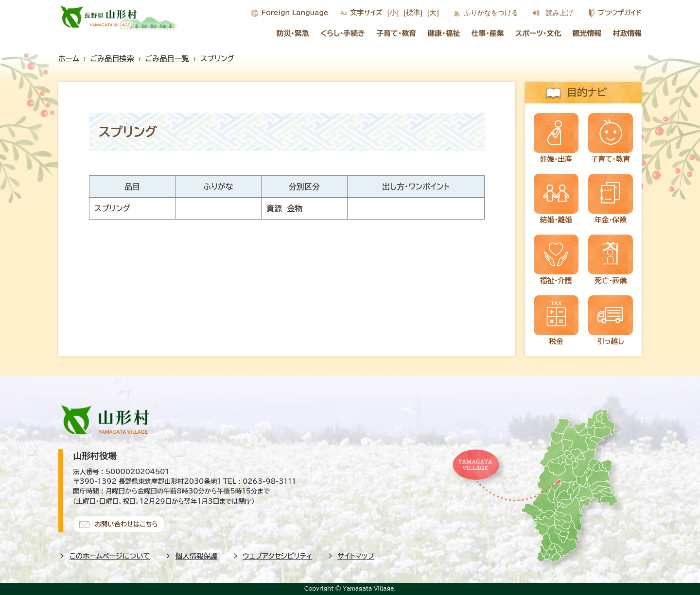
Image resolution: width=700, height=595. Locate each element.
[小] (393, 12)
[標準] (413, 12)
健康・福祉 (444, 33)
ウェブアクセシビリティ (278, 556)
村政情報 (628, 33)
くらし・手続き (343, 33)
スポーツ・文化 (538, 33)
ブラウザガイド (620, 13)
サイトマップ (356, 556)
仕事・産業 (488, 33)
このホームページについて (110, 556)
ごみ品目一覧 (167, 59)
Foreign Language (295, 13)
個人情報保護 (196, 556)
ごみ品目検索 (112, 59)
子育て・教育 (396, 33)
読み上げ (560, 13)
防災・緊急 (293, 33)
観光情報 (587, 33)
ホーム (69, 59)
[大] (433, 12)
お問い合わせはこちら (126, 524)
